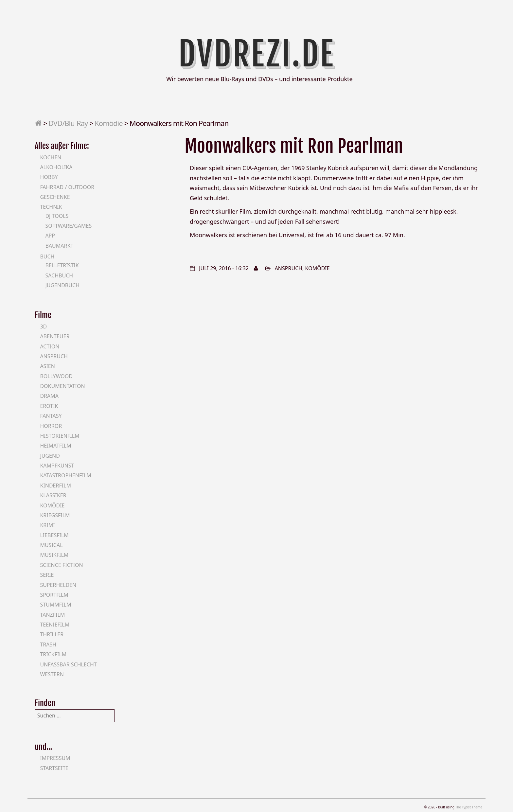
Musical (51, 545)
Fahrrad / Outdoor (67, 187)
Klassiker (53, 495)
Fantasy (51, 416)
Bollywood (56, 376)
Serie (47, 575)
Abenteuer (55, 336)
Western (52, 674)
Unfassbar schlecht (68, 664)
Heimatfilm (55, 446)
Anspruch (289, 268)
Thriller (52, 634)
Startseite (54, 768)
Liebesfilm (54, 535)
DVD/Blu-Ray (68, 123)
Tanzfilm (52, 615)
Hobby (49, 177)
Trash (48, 644)
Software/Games (68, 226)
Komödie (108, 123)
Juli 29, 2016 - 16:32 (224, 268)
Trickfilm (53, 654)
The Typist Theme (469, 807)
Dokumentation (62, 386)
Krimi (47, 525)
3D (43, 327)
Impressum (55, 758)
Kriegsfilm (55, 515)
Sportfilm (54, 595)
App (50, 236)
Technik (51, 207)
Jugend (50, 456)
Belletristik (62, 265)
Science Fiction (61, 565)
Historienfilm (60, 436)
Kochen (51, 157)
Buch (47, 256)
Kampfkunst (57, 466)
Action (50, 346)
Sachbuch (59, 275)
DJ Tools (57, 216)
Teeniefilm (55, 625)
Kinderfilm (55, 485)
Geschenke (55, 197)
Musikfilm (54, 555)
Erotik (49, 406)
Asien (47, 366)
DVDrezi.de (257, 54)
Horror (51, 426)
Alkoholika (56, 167)
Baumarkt (59, 246)
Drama (49, 396)
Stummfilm (55, 605)
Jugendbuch (62, 285)
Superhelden (58, 585)
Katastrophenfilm (65, 475)
